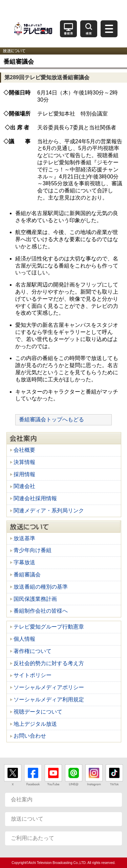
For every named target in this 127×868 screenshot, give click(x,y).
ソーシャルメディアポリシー (49, 687)
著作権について (33, 651)
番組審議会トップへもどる (51, 419)
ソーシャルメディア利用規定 (49, 700)
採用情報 (24, 474)
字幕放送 (24, 562)
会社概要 (24, 450)
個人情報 (24, 639)
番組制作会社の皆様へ (41, 611)
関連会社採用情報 (35, 498)
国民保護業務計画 (35, 599)
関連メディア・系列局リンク (49, 511)
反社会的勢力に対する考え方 (49, 663)
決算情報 (24, 462)
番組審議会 (27, 575)
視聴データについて (38, 712)
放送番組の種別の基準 (41, 587)
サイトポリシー (33, 675)
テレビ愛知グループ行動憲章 (49, 627)
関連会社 (24, 486)
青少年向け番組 (33, 550)
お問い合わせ (30, 736)
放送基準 (24, 538)
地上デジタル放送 (35, 724)
